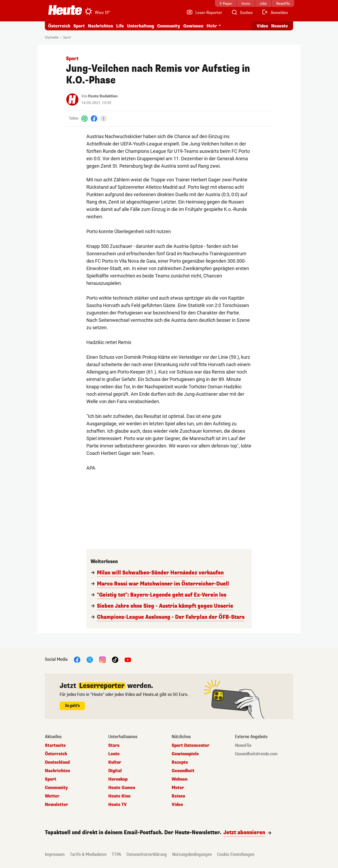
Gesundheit (183, 771)
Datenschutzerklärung (147, 854)
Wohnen (180, 779)
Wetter (52, 796)
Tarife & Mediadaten (88, 854)
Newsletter (57, 805)
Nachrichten (100, 26)
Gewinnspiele (185, 754)
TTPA (116, 854)
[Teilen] (104, 119)
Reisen (178, 796)
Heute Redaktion (103, 96)
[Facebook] (94, 118)
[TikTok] (115, 659)
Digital (115, 771)
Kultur (115, 762)
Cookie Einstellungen (236, 854)
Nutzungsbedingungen (192, 854)
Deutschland (57, 762)
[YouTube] (128, 659)
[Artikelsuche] (242, 13)
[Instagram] (102, 659)
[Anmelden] (275, 13)
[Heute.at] (65, 10)
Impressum (55, 854)
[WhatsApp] (84, 118)
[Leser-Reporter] (204, 13)
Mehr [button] (212, 26)
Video (177, 805)
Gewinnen (193, 26)
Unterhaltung (140, 26)
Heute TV (118, 805)
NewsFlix (243, 746)
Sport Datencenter (191, 746)
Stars (114, 746)
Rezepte (180, 762)
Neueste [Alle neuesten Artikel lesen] (280, 26)
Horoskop (118, 779)
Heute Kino (119, 796)
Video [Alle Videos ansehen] (262, 26)
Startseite (52, 37)
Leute (114, 754)
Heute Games (122, 788)
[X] (90, 659)
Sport (79, 26)
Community (169, 26)
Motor (178, 788)
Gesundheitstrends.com (256, 754)
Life (120, 26)
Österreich (59, 26)
